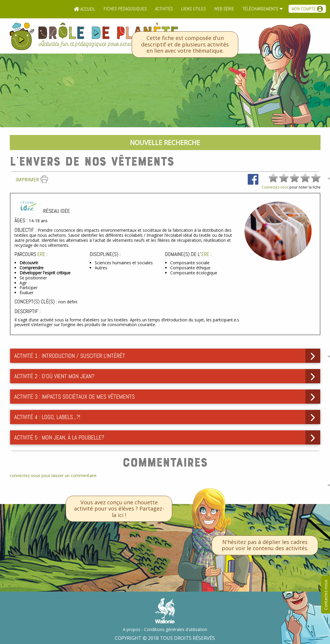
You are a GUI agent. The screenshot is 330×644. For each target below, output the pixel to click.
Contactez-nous (326, 595)
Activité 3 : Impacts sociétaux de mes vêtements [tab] (74, 397)
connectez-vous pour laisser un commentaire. (54, 475)
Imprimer (32, 180)
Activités (164, 9)
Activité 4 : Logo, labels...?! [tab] (47, 417)
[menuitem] (84, 9)
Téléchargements (260, 9)
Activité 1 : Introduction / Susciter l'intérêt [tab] (70, 356)
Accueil (84, 9)
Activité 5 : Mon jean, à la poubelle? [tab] (59, 437)
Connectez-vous (275, 187)
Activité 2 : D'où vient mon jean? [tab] (54, 376)
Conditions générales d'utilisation (176, 629)
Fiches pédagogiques (125, 9)
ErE (41, 254)
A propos (132, 629)
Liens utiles (193, 9)
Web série (224, 9)
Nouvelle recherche (165, 142)
